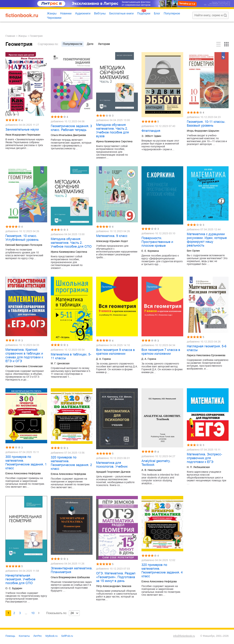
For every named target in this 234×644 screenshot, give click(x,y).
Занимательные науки (22, 129)
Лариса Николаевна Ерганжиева (206, 355)
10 (33, 613)
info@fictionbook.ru (184, 636)
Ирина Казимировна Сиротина (114, 141)
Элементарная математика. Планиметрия (72, 570)
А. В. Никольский (151, 470)
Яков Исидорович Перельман (23, 135)
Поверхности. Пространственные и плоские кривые (157, 242)
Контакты (24, 636)
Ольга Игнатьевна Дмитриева (68, 135)
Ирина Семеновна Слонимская (24, 366)
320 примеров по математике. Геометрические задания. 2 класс (71, 463)
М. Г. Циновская (60, 363)
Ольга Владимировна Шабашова (70, 577)
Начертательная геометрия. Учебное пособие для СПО (20, 579)
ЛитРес (38, 636)
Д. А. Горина (103, 359)
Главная (10, 36)
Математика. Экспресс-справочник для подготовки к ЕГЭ (204, 458)
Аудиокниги (83, 13)
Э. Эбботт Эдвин (151, 136)
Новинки (66, 13)
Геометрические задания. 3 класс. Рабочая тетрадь (71, 128)
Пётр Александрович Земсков (114, 586)
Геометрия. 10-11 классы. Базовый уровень (206, 124)
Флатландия (151, 131)
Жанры (52, 13)
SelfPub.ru (67, 636)
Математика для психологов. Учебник (112, 465)
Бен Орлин (193, 251)
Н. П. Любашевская (198, 467)
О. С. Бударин (14, 588)
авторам (104, 44)
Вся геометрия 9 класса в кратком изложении (115, 352)
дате (90, 44)
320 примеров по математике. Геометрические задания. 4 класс (162, 571)
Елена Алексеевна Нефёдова (23, 473)
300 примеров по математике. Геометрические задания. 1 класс (26, 462)
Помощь (10, 636)
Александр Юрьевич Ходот (112, 241)
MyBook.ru (52, 636)
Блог (157, 13)
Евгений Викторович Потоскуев (24, 245)
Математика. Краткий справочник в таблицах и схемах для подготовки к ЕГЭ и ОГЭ (24, 355)
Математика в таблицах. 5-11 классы (71, 356)
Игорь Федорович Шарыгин (203, 131)
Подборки (144, 13)
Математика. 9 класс (112, 236)
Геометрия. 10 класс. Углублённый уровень (22, 238)
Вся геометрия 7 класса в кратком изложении (161, 352)
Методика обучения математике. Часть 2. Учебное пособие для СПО (71, 243)
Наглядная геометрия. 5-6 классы (207, 348)
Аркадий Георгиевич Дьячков (113, 472)
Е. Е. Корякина (150, 251)
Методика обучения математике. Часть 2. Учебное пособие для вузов (112, 130)
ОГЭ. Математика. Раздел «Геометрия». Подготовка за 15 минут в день (116, 577)
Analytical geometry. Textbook (156, 463)
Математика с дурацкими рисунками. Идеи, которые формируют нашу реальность (207, 240)
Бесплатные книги (122, 13)
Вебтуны (100, 13)
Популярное (172, 13)
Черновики (54, 18)
